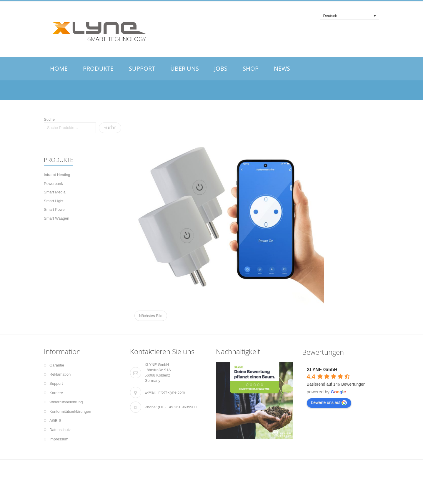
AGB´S (55, 421)
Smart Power (55, 209)
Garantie (57, 365)
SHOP (251, 68)
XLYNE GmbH (322, 370)
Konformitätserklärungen (70, 411)
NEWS (282, 68)
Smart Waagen (56, 218)
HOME (59, 68)
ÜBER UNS (185, 68)
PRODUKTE (98, 68)
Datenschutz (60, 430)
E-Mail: (151, 392)
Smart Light (54, 201)
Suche (49, 119)
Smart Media (55, 192)
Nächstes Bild (151, 316)
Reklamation (60, 374)
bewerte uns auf (329, 403)
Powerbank (53, 184)
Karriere (56, 393)
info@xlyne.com (171, 392)
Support (56, 383)
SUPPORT (142, 68)
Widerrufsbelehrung (66, 402)
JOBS (221, 68)
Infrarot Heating (57, 175)
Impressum (59, 439)
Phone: (151, 407)
